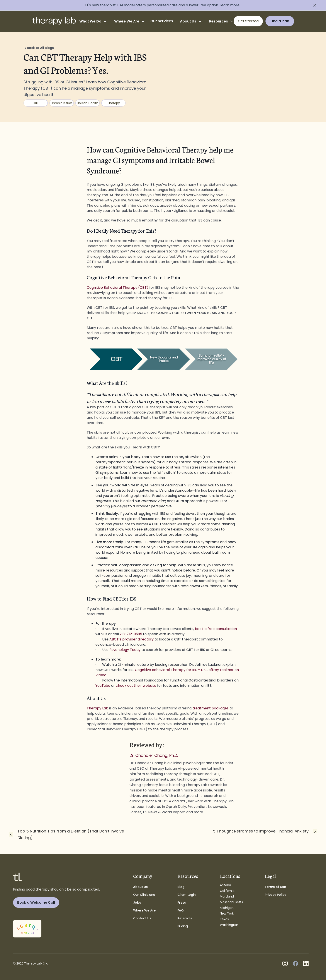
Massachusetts (231, 902)
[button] (93, 21)
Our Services (162, 21)
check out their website (136, 686)
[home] (54, 21)
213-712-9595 (131, 634)
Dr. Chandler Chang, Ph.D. (154, 755)
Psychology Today (125, 650)
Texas (224, 919)
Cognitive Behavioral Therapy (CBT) (118, 287)
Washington (229, 925)
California (227, 891)
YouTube (103, 686)
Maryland (227, 896)
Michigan (227, 908)
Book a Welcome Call (36, 902)
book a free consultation (216, 629)
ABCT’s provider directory (132, 639)
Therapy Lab (98, 708)
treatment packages (211, 708)
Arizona (225, 885)
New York (227, 913)
